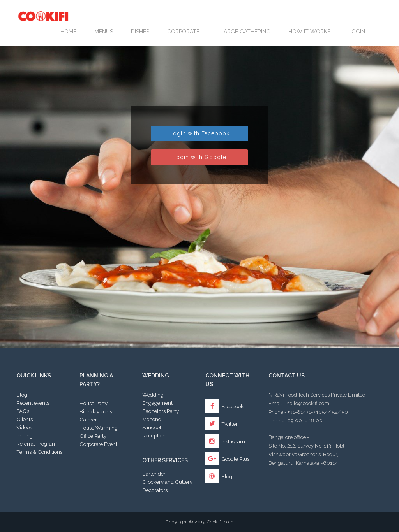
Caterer (88, 420)
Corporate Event (98, 444)
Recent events (33, 403)
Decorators (155, 490)
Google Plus (227, 459)
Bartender (154, 474)
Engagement (157, 403)
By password (199, 190)
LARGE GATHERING (245, 32)
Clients (25, 419)
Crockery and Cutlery (167, 482)
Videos (24, 427)
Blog (22, 395)
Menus (104, 32)
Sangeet (152, 427)
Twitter (222, 424)
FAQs (23, 411)
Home (68, 32)
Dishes (140, 32)
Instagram (225, 441)
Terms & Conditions (39, 452)
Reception (154, 435)
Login (357, 32)
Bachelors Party (161, 411)
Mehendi (152, 419)
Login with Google (199, 157)
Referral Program (37, 444)
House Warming (99, 428)
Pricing (25, 435)
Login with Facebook (199, 133)
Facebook (224, 406)
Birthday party (96, 411)
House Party (94, 403)
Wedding (153, 395)
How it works (309, 32)
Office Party (93, 436)
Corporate (185, 32)
